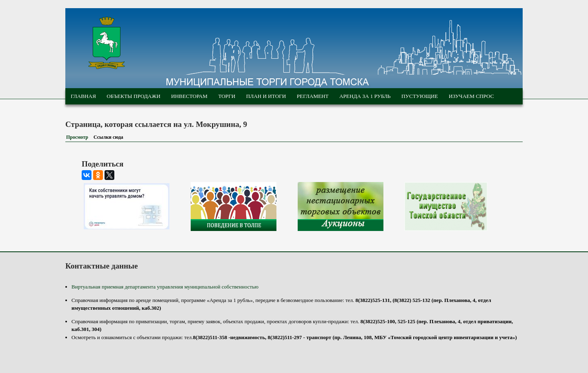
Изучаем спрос (471, 96)
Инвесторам (189, 96)
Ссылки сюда (110, 137)
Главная (83, 96)
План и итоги (266, 96)
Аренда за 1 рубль (365, 96)
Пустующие (420, 96)
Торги (227, 96)
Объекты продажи (133, 96)
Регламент (313, 96)
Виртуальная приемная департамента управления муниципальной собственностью (165, 287)
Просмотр (77, 137)
